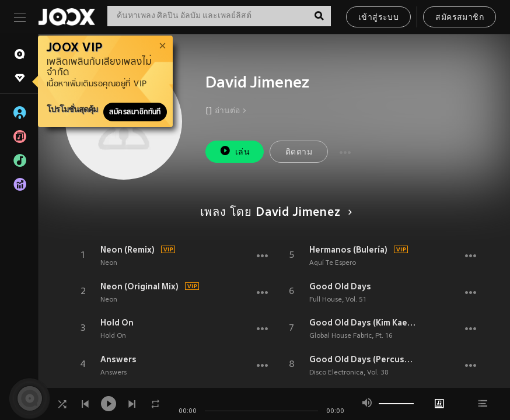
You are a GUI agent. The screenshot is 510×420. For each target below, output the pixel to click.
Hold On (117, 323)
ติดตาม (299, 153)
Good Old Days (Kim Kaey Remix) (363, 323)
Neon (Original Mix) (139, 286)
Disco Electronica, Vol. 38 (349, 373)
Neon (109, 263)
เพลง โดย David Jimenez (274, 213)
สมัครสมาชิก (460, 18)
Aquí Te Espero (333, 263)
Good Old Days (340, 286)
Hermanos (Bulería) (348, 250)
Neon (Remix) (127, 250)
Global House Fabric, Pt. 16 (351, 336)
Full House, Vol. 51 (338, 300)
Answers (118, 359)
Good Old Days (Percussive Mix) (363, 359)
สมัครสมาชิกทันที (135, 112)
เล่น (235, 151)
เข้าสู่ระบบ (378, 18)
